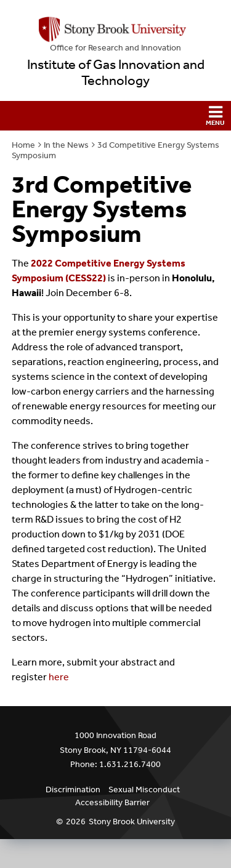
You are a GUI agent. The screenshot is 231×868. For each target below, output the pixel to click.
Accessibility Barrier (112, 802)
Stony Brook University (132, 822)
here (59, 677)
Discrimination (73, 790)
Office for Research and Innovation (115, 48)
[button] (115, 116)
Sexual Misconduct (144, 790)
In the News (66, 145)
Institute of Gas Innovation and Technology (116, 73)
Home (23, 145)
